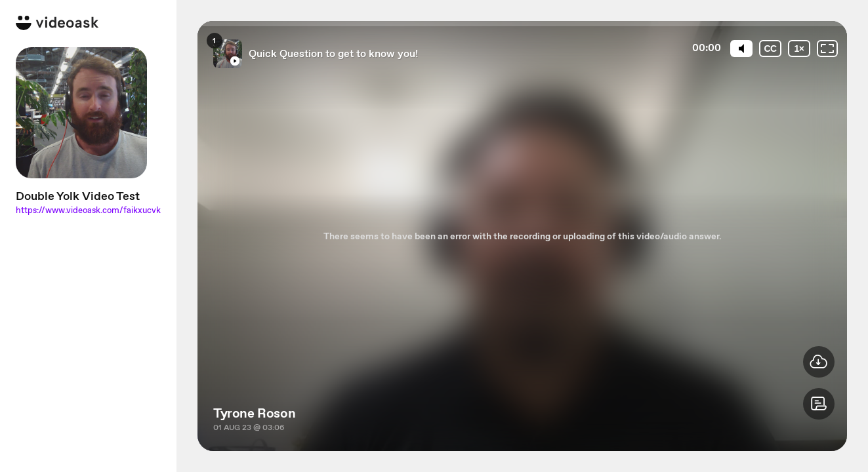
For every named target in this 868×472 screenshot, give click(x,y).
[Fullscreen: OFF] (827, 49)
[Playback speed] (799, 49)
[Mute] (741, 49)
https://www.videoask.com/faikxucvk (88, 210)
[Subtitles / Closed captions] (770, 49)
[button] (819, 404)
